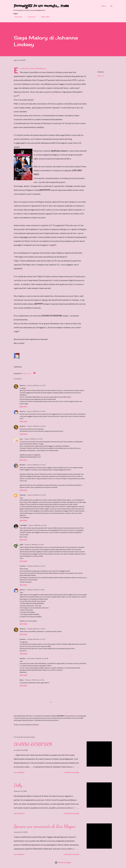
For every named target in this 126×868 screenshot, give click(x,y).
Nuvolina (23, 465)
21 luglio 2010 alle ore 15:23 (36, 629)
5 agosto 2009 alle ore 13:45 (36, 465)
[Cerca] (104, 6)
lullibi (21, 544)
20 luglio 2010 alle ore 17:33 (36, 566)
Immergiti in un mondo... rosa (41, 6)
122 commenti (19, 772)
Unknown (23, 495)
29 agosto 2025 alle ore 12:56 (35, 680)
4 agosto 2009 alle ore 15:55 (36, 385)
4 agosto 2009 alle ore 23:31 (34, 439)
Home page (17, 17)
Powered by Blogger (63, 862)
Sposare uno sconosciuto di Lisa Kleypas (45, 826)
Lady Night (23, 525)
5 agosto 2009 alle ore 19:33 (36, 495)
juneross (22, 411)
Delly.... (20, 785)
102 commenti (19, 813)
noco (21, 439)
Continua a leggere (71, 772)
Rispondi (23, 407)
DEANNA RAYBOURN (33, 744)
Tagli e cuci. (101, 76)
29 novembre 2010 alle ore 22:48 (38, 658)
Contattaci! (30, 17)
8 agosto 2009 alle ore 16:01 (37, 525)
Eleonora (23, 385)
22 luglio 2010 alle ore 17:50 (36, 639)
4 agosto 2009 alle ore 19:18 (36, 426)
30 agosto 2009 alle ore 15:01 (34, 544)
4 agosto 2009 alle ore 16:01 (36, 411)
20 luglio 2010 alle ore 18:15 (36, 590)
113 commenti (19, 854)
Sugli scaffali (44, 17)
